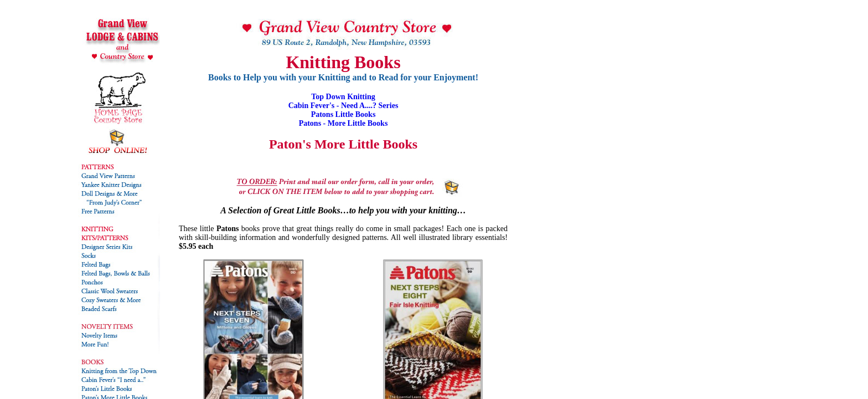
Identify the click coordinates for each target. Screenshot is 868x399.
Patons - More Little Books (343, 123)
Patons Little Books (343, 114)
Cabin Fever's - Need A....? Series (343, 106)
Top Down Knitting (343, 97)
